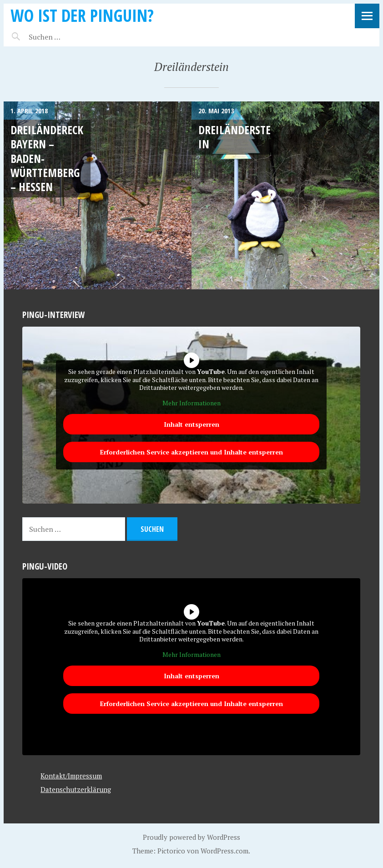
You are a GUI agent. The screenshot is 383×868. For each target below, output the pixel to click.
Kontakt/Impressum (71, 776)
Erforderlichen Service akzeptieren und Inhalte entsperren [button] (191, 452)
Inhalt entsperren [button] (191, 424)
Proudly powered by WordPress (191, 837)
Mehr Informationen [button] (191, 403)
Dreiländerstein (234, 137)
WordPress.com (224, 851)
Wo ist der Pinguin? (82, 15)
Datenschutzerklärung (76, 789)
